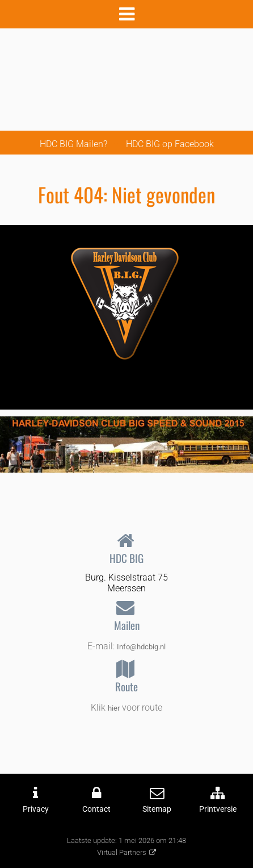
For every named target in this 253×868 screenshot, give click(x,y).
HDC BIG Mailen (71, 144)
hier (114, 708)
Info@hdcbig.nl (141, 647)
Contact (96, 809)
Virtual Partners (122, 852)
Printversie (218, 809)
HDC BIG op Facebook (170, 144)
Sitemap (157, 809)
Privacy (36, 809)
